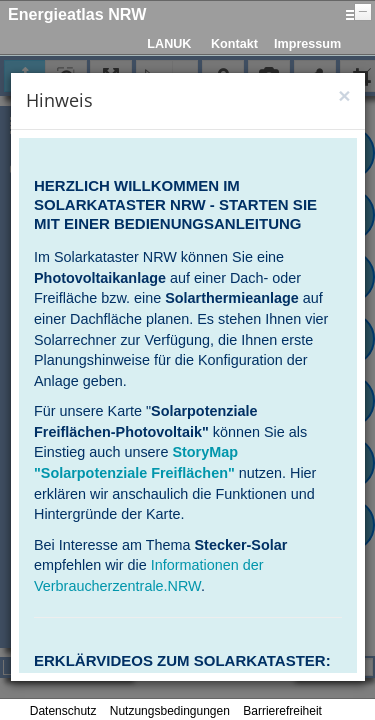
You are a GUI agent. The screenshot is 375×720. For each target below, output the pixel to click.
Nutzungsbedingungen (170, 711)
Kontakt (234, 44)
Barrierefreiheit (282, 711)
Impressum (307, 44)
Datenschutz (63, 711)
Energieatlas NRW (77, 14)
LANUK (169, 44)
